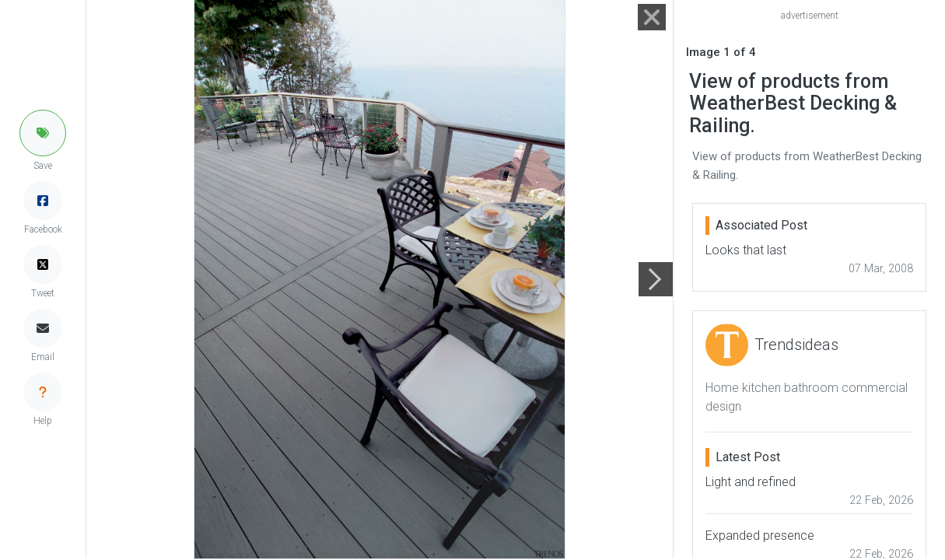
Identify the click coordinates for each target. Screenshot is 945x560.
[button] (43, 133)
